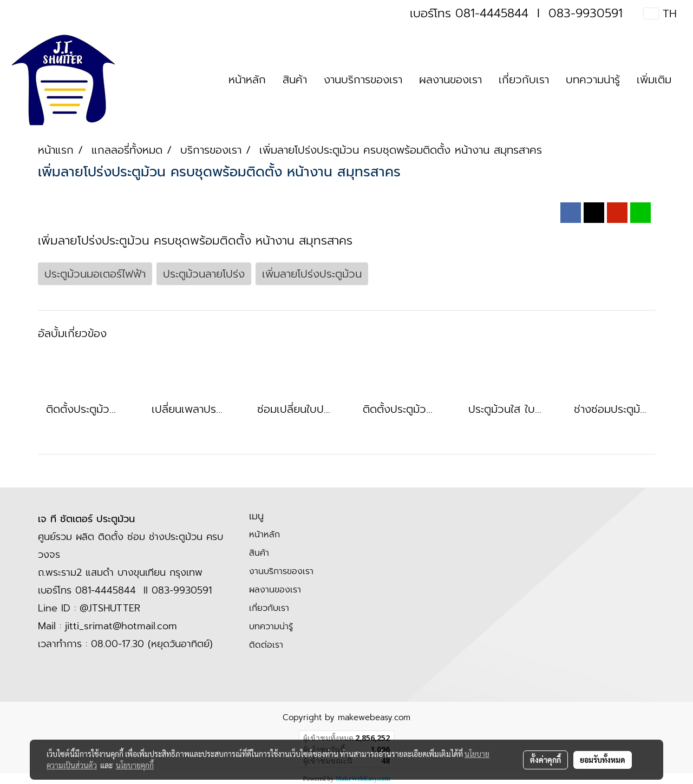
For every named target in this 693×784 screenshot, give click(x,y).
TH (660, 14)
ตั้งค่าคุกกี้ (545, 760)
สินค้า (295, 80)
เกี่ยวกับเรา (524, 80)
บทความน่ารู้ (593, 80)
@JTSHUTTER (110, 608)
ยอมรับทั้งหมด (603, 760)
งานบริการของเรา (363, 80)
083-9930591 (586, 13)
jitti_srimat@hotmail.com (121, 626)
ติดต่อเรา (266, 645)
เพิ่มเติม (654, 80)
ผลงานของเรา (450, 80)
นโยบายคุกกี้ (135, 765)
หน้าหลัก (247, 80)
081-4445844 (492, 13)
